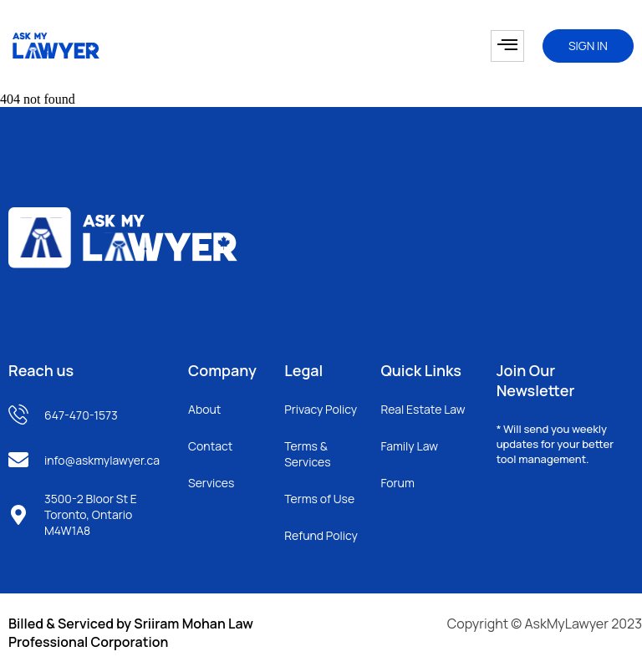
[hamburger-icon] (507, 46)
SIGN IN (588, 46)
